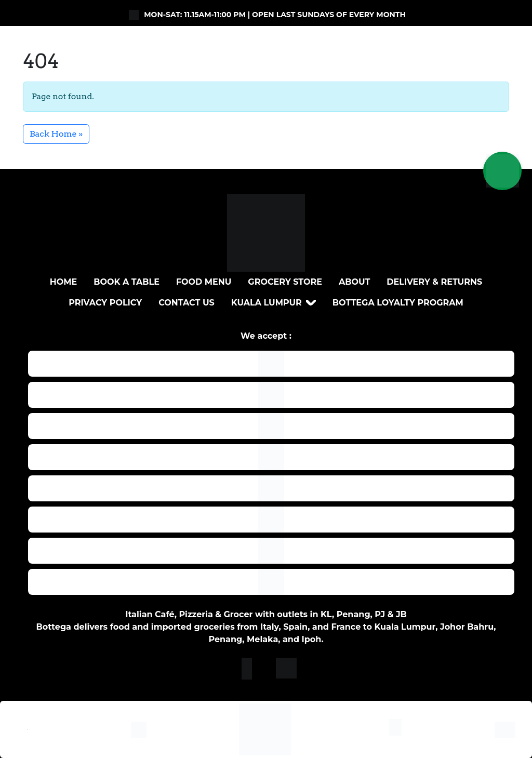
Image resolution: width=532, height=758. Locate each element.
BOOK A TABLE (127, 282)
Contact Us (187, 303)
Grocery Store (285, 282)
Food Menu (204, 282)
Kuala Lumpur (267, 303)
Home (63, 282)
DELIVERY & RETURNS (434, 282)
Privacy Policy (105, 303)
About (354, 282)
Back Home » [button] (56, 134)
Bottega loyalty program (398, 303)
